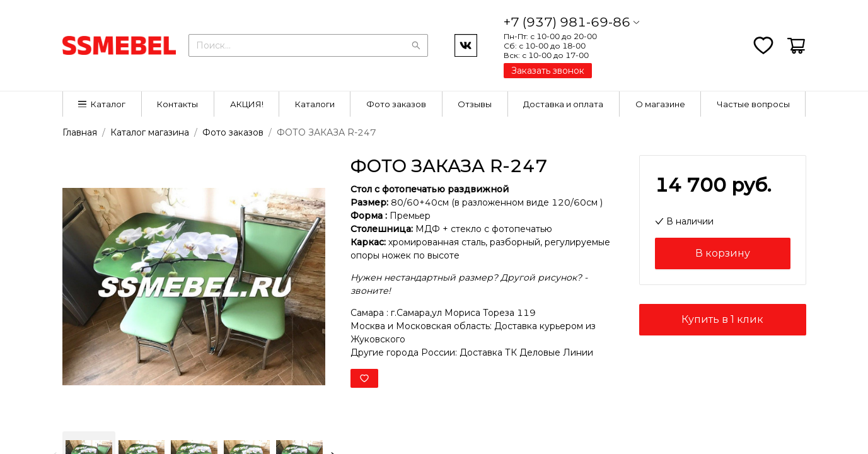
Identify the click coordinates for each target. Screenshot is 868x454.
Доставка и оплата (563, 104)
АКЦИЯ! (247, 104)
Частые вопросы (753, 104)
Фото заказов (396, 104)
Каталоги (315, 104)
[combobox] (308, 44)
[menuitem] (102, 104)
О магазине (660, 104)
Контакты (177, 104)
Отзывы (475, 104)
